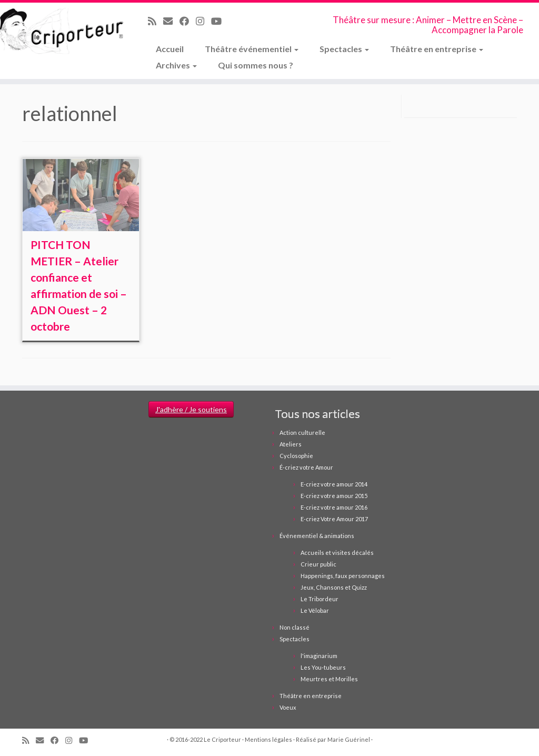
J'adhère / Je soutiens (191, 409)
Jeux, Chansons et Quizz (334, 587)
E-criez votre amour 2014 (334, 484)
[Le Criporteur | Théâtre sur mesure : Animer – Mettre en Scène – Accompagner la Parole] (63, 32)
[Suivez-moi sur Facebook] (188, 21)
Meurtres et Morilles (329, 679)
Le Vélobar (315, 610)
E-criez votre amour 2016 (334, 507)
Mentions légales (268, 739)
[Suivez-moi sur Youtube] (220, 21)
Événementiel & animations (317, 536)
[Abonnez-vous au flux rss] (156, 21)
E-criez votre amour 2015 (334, 496)
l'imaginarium (319, 656)
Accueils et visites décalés (337, 553)
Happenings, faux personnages (343, 576)
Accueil (170, 49)
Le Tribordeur (320, 599)
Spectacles (344, 49)
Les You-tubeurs (323, 667)
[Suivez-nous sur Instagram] (203, 21)
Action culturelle (302, 432)
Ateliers (291, 444)
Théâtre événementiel (252, 49)
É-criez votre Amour (306, 467)
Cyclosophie (296, 456)
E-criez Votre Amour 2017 (334, 519)
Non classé (295, 627)
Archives (176, 65)
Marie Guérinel (349, 739)
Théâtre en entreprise (437, 49)
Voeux (288, 707)
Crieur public (318, 564)
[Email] (171, 21)
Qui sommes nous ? (256, 65)
